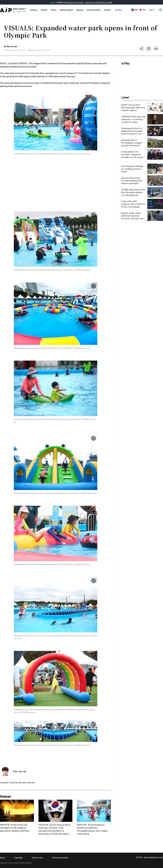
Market (44, 10)
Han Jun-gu (20, 771)
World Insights (66, 10)
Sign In (152, 10)
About (3, 858)
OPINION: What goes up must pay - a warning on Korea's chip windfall (84, 3)
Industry (34, 10)
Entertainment (94, 10)
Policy (54, 10)
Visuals (107, 10)
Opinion (80, 10)
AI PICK (119, 10)
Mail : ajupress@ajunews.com (151, 857)
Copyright (18, 858)
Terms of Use (37, 858)
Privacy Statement (60, 858)
